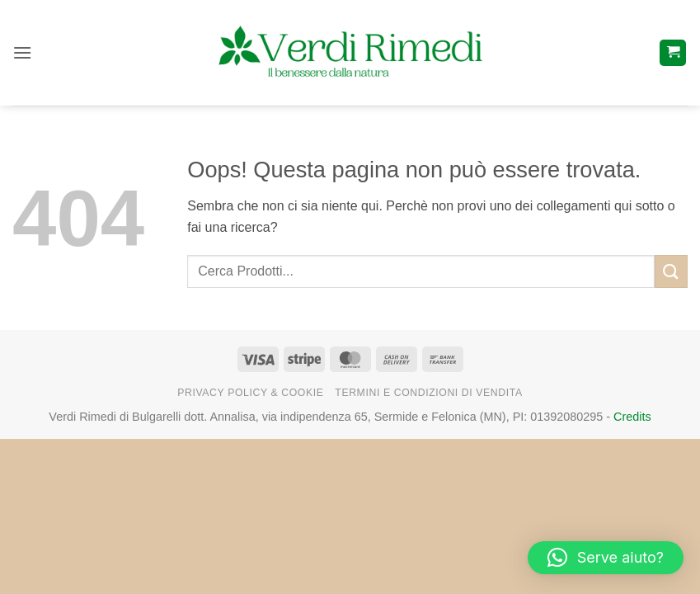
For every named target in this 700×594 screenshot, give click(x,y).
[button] (22, 52)
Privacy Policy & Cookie (250, 393)
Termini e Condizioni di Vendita (428, 393)
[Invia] (671, 271)
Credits (632, 417)
